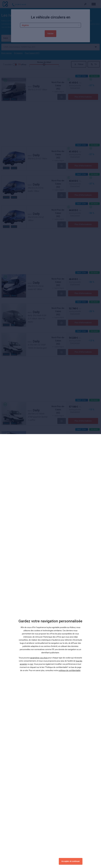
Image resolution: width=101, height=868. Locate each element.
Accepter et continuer (71, 861)
